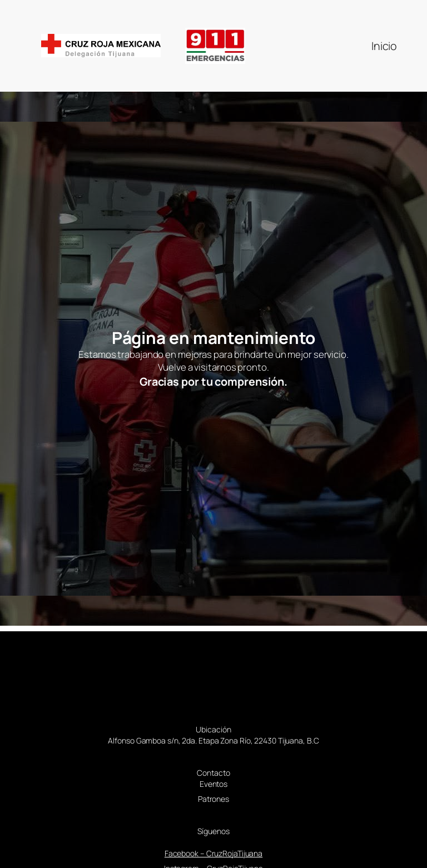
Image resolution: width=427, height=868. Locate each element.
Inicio (384, 46)
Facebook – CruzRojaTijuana (213, 853)
